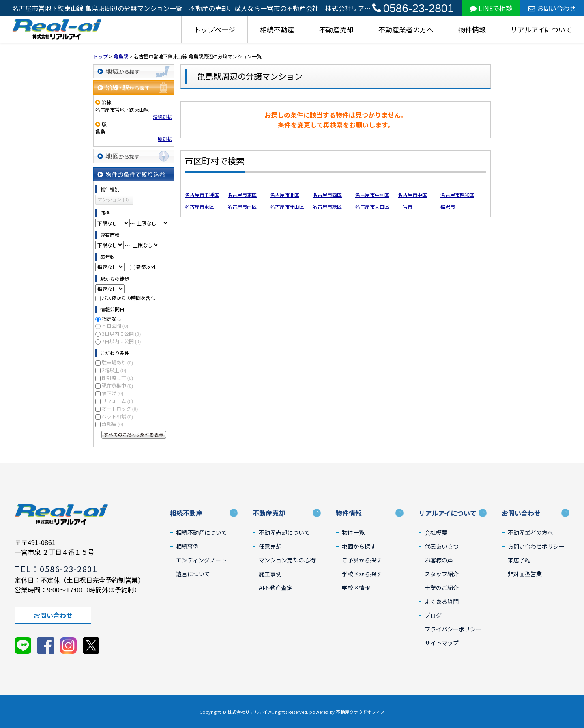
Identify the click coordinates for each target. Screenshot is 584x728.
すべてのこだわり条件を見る (134, 435)
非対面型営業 (525, 574)
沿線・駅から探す (134, 87)
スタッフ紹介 (442, 574)
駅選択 (165, 139)
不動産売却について (284, 532)
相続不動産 (277, 29)
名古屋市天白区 (372, 206)
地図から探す (134, 156)
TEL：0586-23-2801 (56, 569)
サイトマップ (442, 643)
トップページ (215, 29)
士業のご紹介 (442, 588)
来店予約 (519, 560)
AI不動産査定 (276, 588)
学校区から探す (362, 574)
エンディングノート (201, 560)
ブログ (433, 615)
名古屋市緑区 (327, 206)
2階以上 (114, 370)
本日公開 (115, 326)
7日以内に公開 (121, 341)
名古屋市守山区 (287, 206)
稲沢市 (448, 206)
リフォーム (117, 401)
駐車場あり (117, 362)
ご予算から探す (362, 560)
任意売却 (270, 546)
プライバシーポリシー (453, 629)
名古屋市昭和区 (457, 195)
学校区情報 (356, 588)
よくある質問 (442, 601)
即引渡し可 (117, 378)
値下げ (113, 393)
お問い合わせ (552, 8)
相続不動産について (202, 532)
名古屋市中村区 (372, 195)
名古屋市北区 (285, 195)
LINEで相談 (491, 8)
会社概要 (436, 532)
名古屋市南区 (242, 206)
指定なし (112, 318)
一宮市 (405, 206)
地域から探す (134, 71)
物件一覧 (353, 532)
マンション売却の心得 (287, 560)
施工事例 (270, 574)
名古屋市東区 (242, 195)
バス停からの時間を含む (129, 298)
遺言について (193, 574)
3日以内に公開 (121, 333)
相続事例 (187, 546)
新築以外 (146, 267)
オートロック (120, 408)
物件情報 (472, 29)
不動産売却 (336, 29)
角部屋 (113, 424)
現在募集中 (117, 385)
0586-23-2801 (413, 8)
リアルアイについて (541, 29)
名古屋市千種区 (202, 195)
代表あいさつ (442, 546)
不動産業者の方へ (406, 29)
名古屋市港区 (200, 206)
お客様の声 (439, 560)
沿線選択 (163, 117)
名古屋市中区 (412, 195)
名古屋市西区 (327, 195)
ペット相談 (117, 416)
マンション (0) (113, 200)
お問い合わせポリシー (536, 546)
